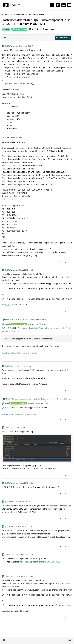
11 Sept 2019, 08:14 (25, 483)
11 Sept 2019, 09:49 (23, 502)
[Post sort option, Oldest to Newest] (5, 38)
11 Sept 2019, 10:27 (23, 526)
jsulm (7, 324)
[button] (4, 640)
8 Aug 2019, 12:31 (25, 427)
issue (8, 304)
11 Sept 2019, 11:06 (25, 554)
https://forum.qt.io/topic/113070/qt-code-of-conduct (19, 353)
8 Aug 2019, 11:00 (25, 366)
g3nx (6, 502)
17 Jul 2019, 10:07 (25, 46)
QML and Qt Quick (19, 29)
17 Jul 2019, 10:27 (41, 324)
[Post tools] (70, 262)
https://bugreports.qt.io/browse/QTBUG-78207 (41, 562)
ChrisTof (8, 46)
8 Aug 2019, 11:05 (41, 403)
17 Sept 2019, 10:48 (25, 270)
